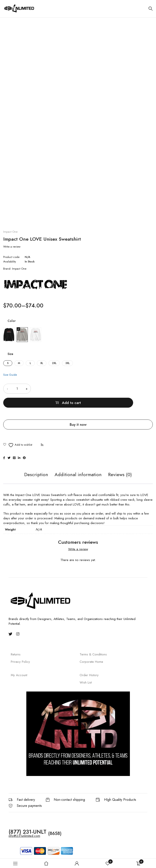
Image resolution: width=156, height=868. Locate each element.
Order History (89, 661)
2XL (54, 363)
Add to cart (97, 389)
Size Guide (10, 375)
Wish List (86, 668)
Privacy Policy (20, 648)
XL (42, 363)
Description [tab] (36, 461)
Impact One (10, 232)
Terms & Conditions (93, 640)
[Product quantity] (17, 389)
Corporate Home (91, 648)
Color (12, 321)
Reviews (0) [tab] (120, 461)
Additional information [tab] (78, 461)
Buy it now (78, 410)
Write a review (12, 247)
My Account (19, 661)
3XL (67, 363)
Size (10, 354)
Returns (16, 640)
